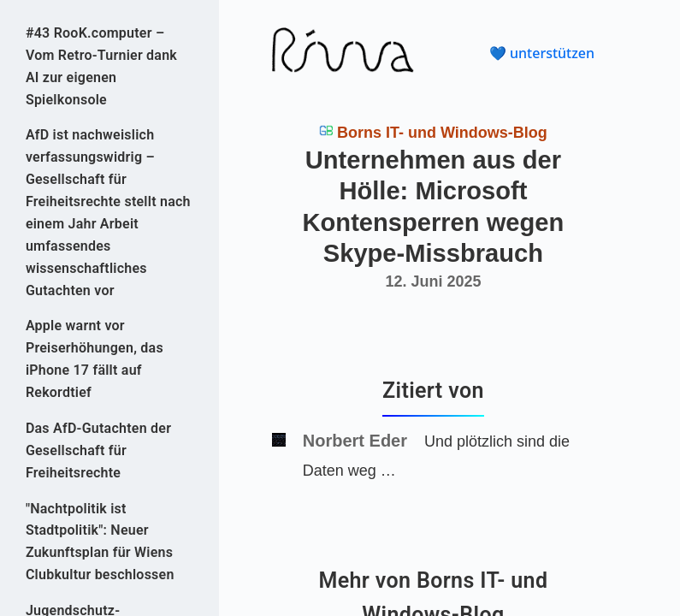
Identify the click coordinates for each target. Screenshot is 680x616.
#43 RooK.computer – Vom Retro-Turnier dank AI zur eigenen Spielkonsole (101, 66)
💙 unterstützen (542, 53)
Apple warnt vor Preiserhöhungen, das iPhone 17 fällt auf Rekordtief (95, 359)
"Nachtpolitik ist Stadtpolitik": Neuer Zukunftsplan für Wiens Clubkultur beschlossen (100, 542)
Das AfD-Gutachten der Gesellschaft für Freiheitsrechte (98, 450)
